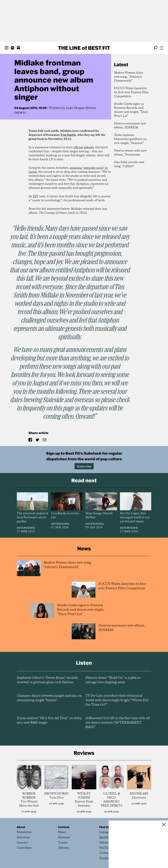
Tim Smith (68, 135)
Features (64, 837)
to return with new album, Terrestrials (130, 153)
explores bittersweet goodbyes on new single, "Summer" (130, 139)
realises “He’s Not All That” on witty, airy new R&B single (49, 720)
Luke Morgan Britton (81, 108)
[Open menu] (161, 48)
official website (84, 147)
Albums (63, 848)
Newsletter (24, 832)
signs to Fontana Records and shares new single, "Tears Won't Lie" (131, 110)
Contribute (24, 848)
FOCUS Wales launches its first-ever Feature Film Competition (131, 92)
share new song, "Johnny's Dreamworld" (129, 77)
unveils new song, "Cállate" (129, 164)
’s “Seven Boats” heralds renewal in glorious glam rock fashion (47, 680)
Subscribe (84, 466)
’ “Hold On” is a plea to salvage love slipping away (113, 680)
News (20, 113)
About (21, 827)
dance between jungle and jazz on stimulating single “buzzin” (49, 698)
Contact (22, 843)
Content (64, 827)
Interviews (26, 528)
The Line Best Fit (84, 48)
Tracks (63, 843)
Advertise (23, 837)
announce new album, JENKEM (130, 126)
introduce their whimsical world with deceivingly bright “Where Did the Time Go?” (117, 700)
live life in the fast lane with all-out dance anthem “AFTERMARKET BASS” (118, 723)
